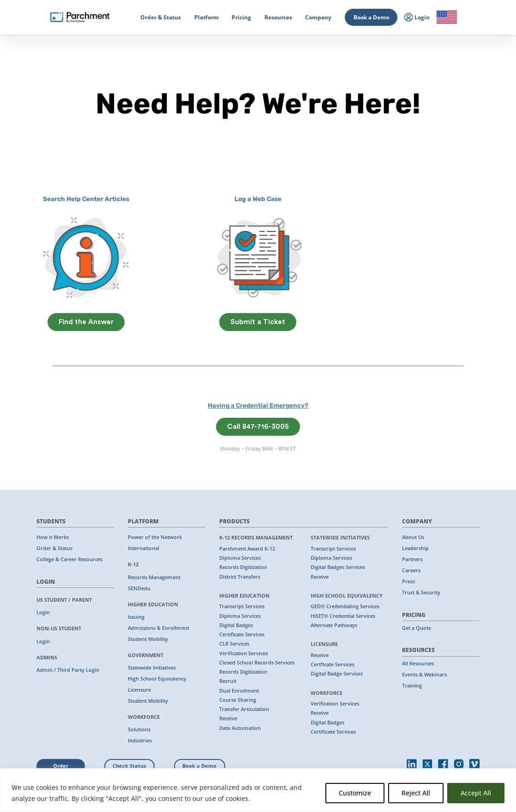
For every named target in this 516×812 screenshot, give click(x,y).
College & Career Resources (69, 559)
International (144, 548)
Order (61, 766)
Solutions (139, 729)
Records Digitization (243, 567)
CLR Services (234, 644)
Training (412, 686)
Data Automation (240, 728)
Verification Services (243, 653)
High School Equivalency (157, 679)
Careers (411, 570)
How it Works (53, 537)
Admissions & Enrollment (159, 628)
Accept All (476, 793)
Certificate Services (242, 634)
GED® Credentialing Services (345, 606)
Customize (355, 793)
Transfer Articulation (244, 709)
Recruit (228, 681)
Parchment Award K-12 (247, 549)
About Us (413, 537)
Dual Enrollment (239, 691)
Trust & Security (421, 593)
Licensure (139, 690)
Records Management (154, 577)
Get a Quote (417, 628)
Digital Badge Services (337, 674)
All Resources (418, 664)
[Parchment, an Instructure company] (80, 18)
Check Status (129, 766)
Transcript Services (242, 606)
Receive (228, 718)
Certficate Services (333, 664)
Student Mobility (148, 639)
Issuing (136, 617)
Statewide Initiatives (152, 668)
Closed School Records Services (257, 663)
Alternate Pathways (334, 625)
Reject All (416, 793)
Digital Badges (236, 625)
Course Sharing (238, 700)
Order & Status (54, 548)
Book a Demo (371, 17)
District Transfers (240, 577)
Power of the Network (155, 537)
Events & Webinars (424, 675)
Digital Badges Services (338, 567)
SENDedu (139, 588)
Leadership (415, 548)
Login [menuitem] (417, 18)
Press (408, 581)
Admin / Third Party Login (68, 670)
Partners (412, 559)
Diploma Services (240, 558)
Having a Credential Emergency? (258, 405)
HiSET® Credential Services (343, 616)
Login (43, 612)
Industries (140, 741)
